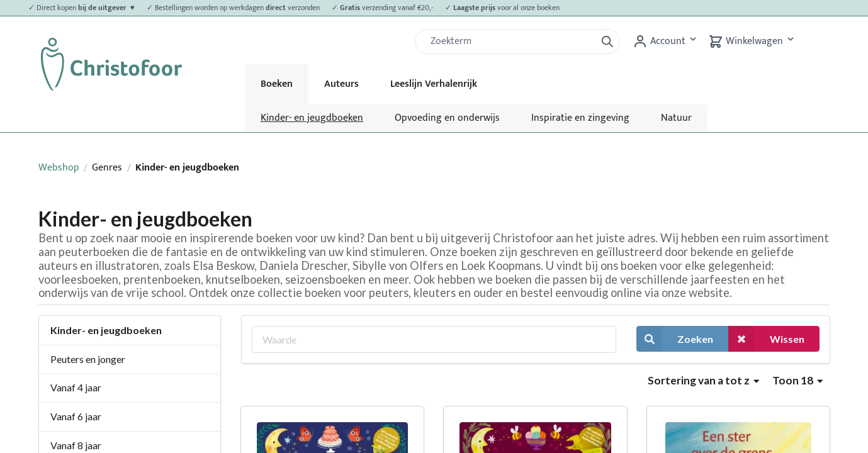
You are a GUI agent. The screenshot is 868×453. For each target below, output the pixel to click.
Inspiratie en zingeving (580, 118)
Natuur (676, 118)
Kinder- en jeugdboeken (312, 118)
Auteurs (341, 84)
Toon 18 (798, 380)
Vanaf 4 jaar (76, 387)
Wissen (766, 339)
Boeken (277, 84)
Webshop (59, 168)
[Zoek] (510, 42)
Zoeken (675, 339)
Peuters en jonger (88, 359)
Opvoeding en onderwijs (447, 118)
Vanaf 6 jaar (76, 416)
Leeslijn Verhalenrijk (434, 84)
